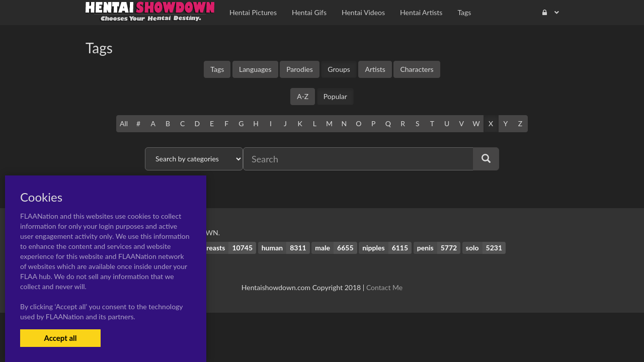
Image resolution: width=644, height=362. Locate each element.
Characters (417, 69)
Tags (217, 69)
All (124, 123)
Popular (335, 96)
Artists (375, 69)
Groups (339, 69)
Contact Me (384, 287)
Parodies (300, 69)
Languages (255, 69)
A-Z (303, 96)
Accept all (60, 338)
